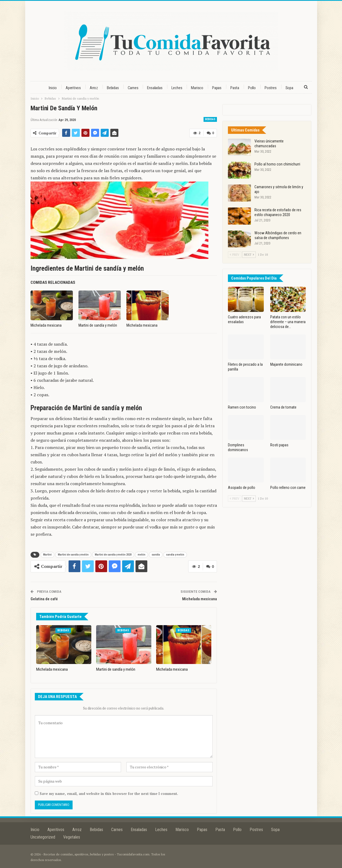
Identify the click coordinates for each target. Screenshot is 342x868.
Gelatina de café (44, 599)
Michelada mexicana (200, 599)
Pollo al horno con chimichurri (277, 164)
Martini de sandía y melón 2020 (113, 555)
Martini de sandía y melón (73, 555)
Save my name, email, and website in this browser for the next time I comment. (109, 793)
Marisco (197, 88)
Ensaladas (155, 88)
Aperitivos (73, 88)
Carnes (133, 88)
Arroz (94, 88)
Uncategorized (43, 837)
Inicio (53, 88)
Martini (47, 555)
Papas (217, 88)
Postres (271, 88)
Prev (235, 255)
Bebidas (113, 88)
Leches (177, 88)
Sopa (289, 88)
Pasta (235, 88)
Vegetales (72, 837)
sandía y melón (175, 555)
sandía (156, 555)
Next (249, 255)
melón (142, 555)
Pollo (252, 88)
